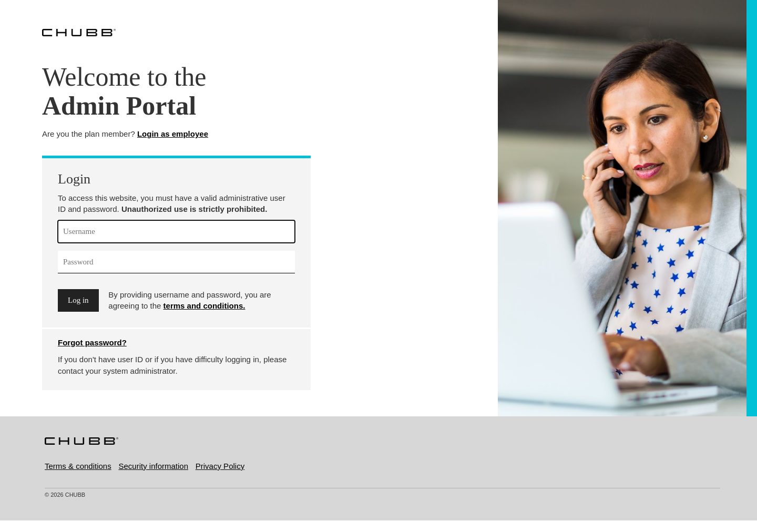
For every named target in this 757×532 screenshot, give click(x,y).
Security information (153, 466)
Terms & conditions (78, 466)
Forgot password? (92, 342)
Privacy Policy (220, 466)
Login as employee (173, 134)
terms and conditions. (204, 306)
